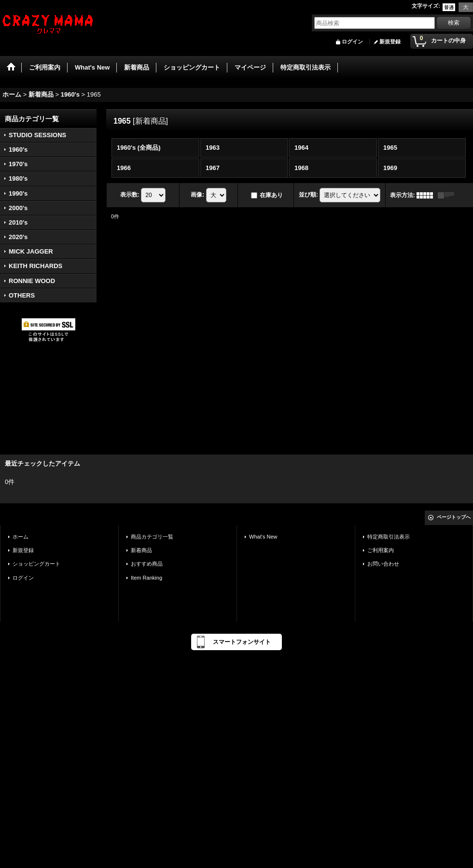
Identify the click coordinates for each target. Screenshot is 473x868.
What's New (263, 537)
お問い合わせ (383, 564)
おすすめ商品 (147, 564)
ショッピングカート (36, 564)
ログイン (352, 42)
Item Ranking (146, 578)
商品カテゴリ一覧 (152, 537)
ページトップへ (454, 517)
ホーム (21, 537)
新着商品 (141, 550)
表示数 (130, 195)
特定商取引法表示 (389, 537)
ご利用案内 (381, 550)
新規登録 (390, 42)
